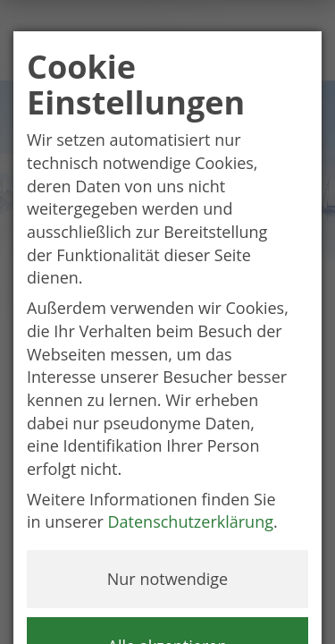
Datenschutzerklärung (191, 521)
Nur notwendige (167, 579)
